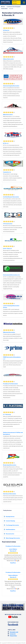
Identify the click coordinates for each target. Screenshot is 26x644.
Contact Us (13, 634)
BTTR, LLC (6, 143)
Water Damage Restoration (13, 538)
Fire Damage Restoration (12, 525)
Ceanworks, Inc (7, 172)
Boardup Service (10, 516)
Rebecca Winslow (13, 575)
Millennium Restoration (9, 332)
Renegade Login (14, 632)
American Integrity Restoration (11, 86)
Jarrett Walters (13, 549)
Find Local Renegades (15, 2)
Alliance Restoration (8, 59)
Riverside (12, 551)
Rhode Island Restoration (10, 465)
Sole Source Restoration (10, 494)
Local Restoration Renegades (14, 7)
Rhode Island (4, 9)
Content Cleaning (10, 521)
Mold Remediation (11, 529)
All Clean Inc (6, 30)
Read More (13, 563)
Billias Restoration (8, 115)
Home (3, 7)
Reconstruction (10, 534)
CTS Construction (8, 224)
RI (16, 551)
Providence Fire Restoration (10, 384)
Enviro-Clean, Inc (7, 248)
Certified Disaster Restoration (11, 197)
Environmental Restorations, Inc (11, 275)
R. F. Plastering (7, 414)
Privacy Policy (13, 636)
